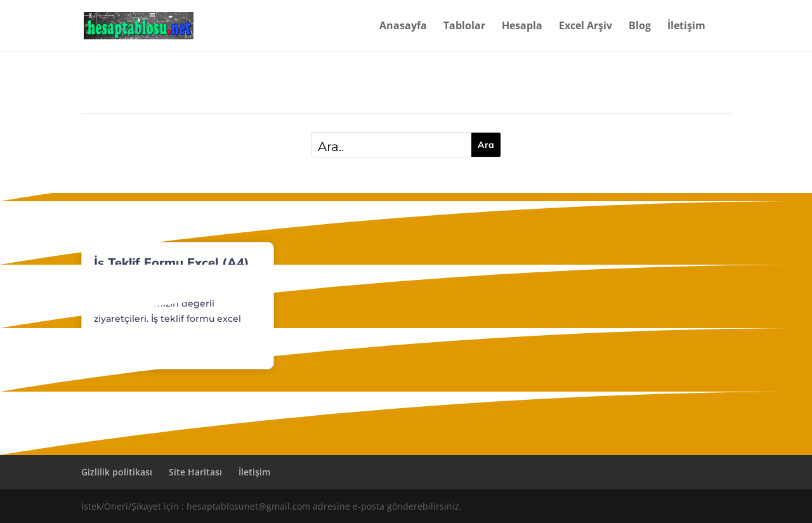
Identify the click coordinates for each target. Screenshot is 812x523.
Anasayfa (403, 27)
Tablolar (464, 27)
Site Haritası (195, 472)
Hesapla (522, 27)
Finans (150, 285)
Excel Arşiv (586, 27)
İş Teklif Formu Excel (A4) (172, 262)
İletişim (686, 27)
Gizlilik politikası (117, 472)
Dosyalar (112, 285)
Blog (640, 27)
